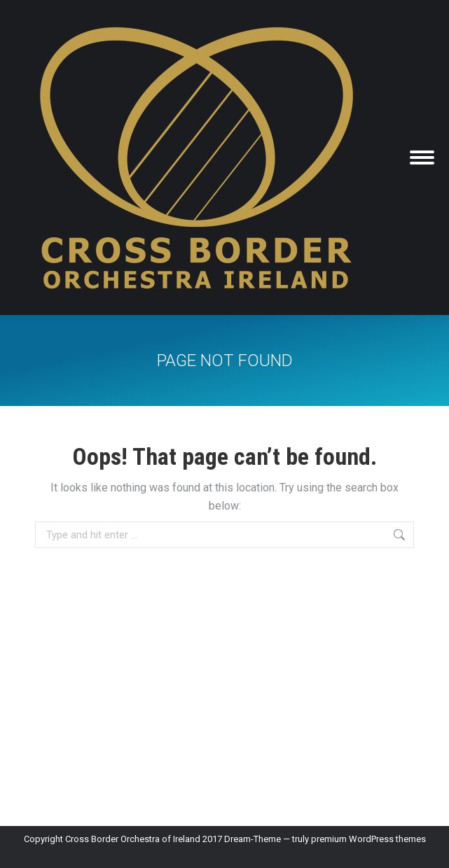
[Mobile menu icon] (422, 157)
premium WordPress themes (368, 839)
